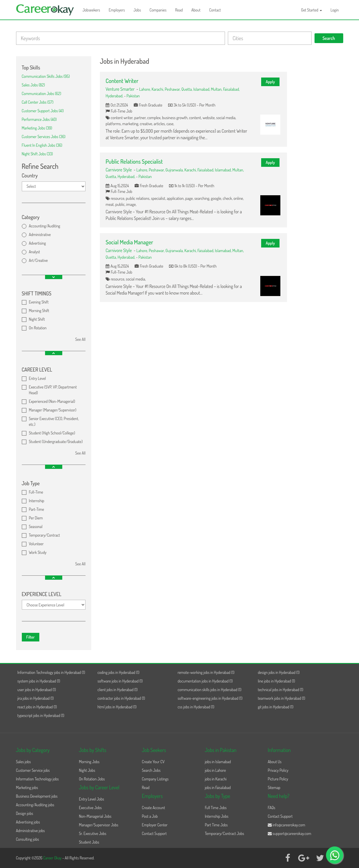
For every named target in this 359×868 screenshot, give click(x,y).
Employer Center (155, 825)
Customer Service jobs (33, 770)
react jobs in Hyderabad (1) (37, 707)
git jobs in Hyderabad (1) (275, 707)
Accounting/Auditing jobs (35, 805)
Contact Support (154, 833)
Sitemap (274, 787)
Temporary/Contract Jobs (225, 833)
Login (335, 10)
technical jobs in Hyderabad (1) (280, 690)
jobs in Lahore (215, 770)
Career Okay (53, 858)
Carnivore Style (119, 170)
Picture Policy (278, 779)
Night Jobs (87, 770)
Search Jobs (151, 770)
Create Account (153, 808)
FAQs (271, 808)
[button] (54, 277)
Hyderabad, (115, 96)
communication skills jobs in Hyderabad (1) (209, 690)
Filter (31, 637)
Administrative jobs (31, 831)
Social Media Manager (129, 242)
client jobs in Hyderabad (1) (118, 690)
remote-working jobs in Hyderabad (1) (206, 672)
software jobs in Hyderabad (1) (120, 681)
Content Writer (122, 81)
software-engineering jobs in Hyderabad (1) (210, 698)
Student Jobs (89, 842)
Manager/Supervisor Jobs (99, 825)
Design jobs (25, 813)
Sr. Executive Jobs (93, 833)
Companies (158, 10)
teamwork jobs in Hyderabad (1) (281, 698)
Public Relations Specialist (134, 161)
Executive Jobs (90, 808)
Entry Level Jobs (92, 799)
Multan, (217, 89)
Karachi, (158, 89)
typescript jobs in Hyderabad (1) (41, 715)
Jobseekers (91, 10)
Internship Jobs (217, 816)
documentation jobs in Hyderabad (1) (205, 681)
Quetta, (187, 89)
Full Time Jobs (216, 808)
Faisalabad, (231, 89)
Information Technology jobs (37, 779)
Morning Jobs (89, 762)
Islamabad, (202, 89)
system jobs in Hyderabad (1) (39, 681)
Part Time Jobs (216, 825)
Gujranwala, (175, 170)
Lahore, (145, 89)
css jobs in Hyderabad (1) (196, 707)
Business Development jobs (37, 796)
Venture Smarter (120, 89)
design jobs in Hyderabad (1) (279, 672)
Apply (270, 82)
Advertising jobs (28, 822)
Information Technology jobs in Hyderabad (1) (51, 672)
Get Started (312, 10)
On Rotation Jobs (92, 779)
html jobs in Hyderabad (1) (117, 707)
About (196, 10)
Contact (215, 10)
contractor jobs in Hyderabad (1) (121, 698)
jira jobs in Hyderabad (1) (36, 698)
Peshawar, (173, 89)
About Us (275, 762)
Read (179, 10)
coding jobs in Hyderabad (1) (119, 672)
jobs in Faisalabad (218, 787)
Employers (117, 10)
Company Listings (155, 779)
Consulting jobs (28, 839)
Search (329, 38)
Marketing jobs (27, 787)
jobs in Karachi (216, 779)
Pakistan (133, 96)
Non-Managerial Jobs (95, 816)
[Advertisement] (319, 142)
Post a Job (150, 816)
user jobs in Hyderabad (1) (37, 690)
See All (80, 339)
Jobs (137, 10)
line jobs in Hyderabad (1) (276, 681)
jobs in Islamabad (218, 762)
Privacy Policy (278, 770)
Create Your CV (153, 762)
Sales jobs (24, 762)
